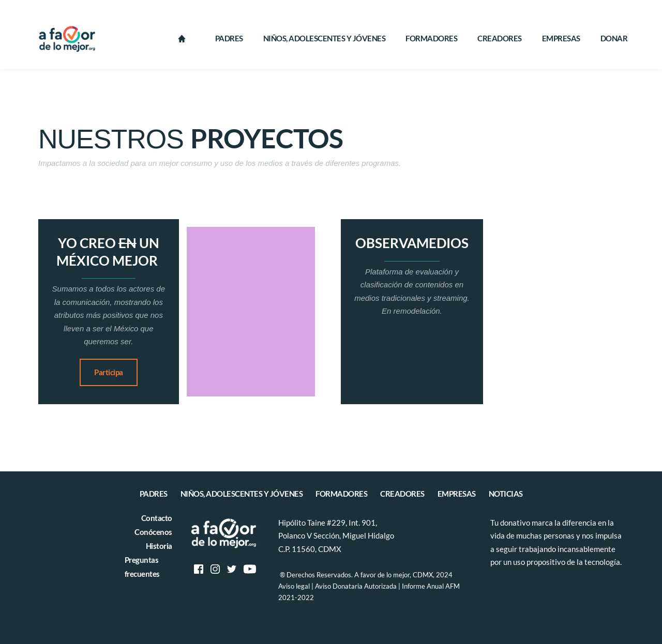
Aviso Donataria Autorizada (356, 586)
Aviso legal (294, 586)
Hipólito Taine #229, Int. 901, (328, 523)
